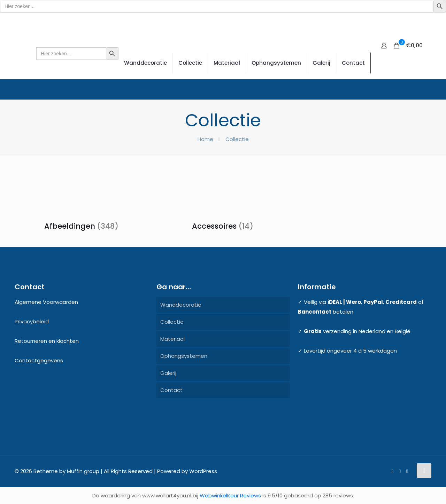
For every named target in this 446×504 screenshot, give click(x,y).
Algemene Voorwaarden (46, 302)
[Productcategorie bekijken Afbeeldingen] (81, 200)
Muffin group (83, 471)
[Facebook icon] (393, 471)
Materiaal (172, 339)
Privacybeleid (32, 321)
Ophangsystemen (184, 356)
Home (205, 139)
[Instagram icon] (407, 471)
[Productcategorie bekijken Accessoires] (223, 200)
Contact (171, 390)
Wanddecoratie (181, 305)
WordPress (203, 471)
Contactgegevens (39, 360)
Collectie (172, 322)
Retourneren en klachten (47, 341)
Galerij (168, 373)
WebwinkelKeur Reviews (230, 495)
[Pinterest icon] (400, 471)
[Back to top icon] (424, 471)
